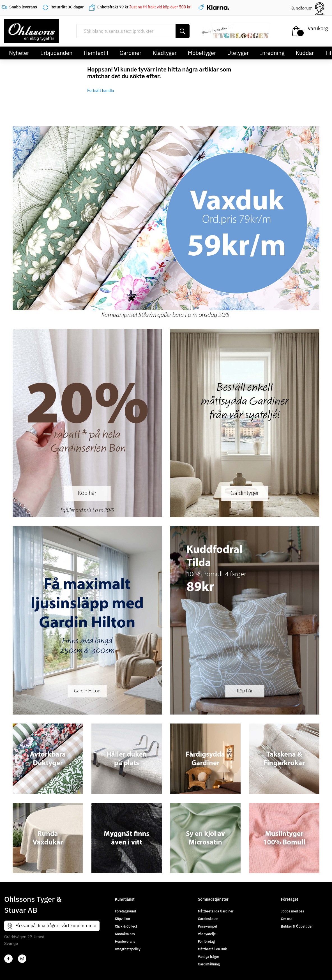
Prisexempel (208, 926)
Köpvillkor (123, 919)
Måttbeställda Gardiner (216, 911)
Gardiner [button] (130, 53)
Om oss (287, 919)
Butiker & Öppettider (297, 926)
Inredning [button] (272, 53)
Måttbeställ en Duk (212, 949)
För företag (206, 941)
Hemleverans (125, 941)
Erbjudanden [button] (57, 53)
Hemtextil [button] (96, 53)
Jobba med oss (292, 911)
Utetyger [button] (238, 53)
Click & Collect (126, 926)
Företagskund (125, 911)
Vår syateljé (207, 934)
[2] (8, 959)
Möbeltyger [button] (202, 53)
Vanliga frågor (209, 957)
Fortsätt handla (101, 91)
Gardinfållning (209, 964)
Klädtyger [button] (165, 53)
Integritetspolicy (128, 949)
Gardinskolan (208, 919)
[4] (22, 959)
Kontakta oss (125, 934)
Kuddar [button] (305, 53)
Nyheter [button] (19, 53)
